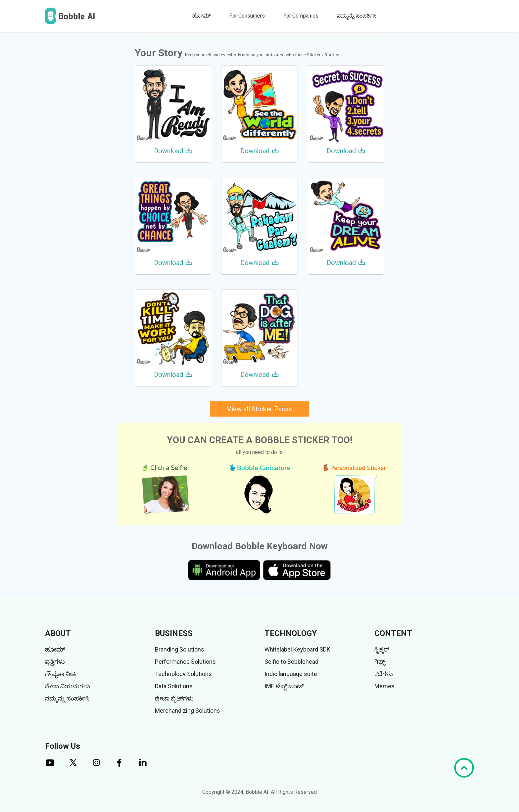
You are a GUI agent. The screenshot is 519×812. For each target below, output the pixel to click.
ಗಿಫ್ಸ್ (380, 662)
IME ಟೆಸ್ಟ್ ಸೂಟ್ (284, 686)
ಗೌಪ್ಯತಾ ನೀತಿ (60, 674)
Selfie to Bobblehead (291, 662)
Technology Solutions (183, 674)
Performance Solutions (185, 662)
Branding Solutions (180, 649)
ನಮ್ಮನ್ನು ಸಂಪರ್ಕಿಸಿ (357, 16)
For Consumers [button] (247, 16)
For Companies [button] (301, 16)
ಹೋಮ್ (202, 16)
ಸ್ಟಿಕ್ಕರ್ (382, 649)
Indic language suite (291, 674)
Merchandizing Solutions (188, 711)
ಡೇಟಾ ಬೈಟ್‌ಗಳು (174, 698)
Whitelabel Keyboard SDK (297, 649)
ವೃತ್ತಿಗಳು (55, 662)
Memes (384, 686)
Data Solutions (174, 686)
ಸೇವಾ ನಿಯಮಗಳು (68, 686)
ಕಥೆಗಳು (384, 674)
